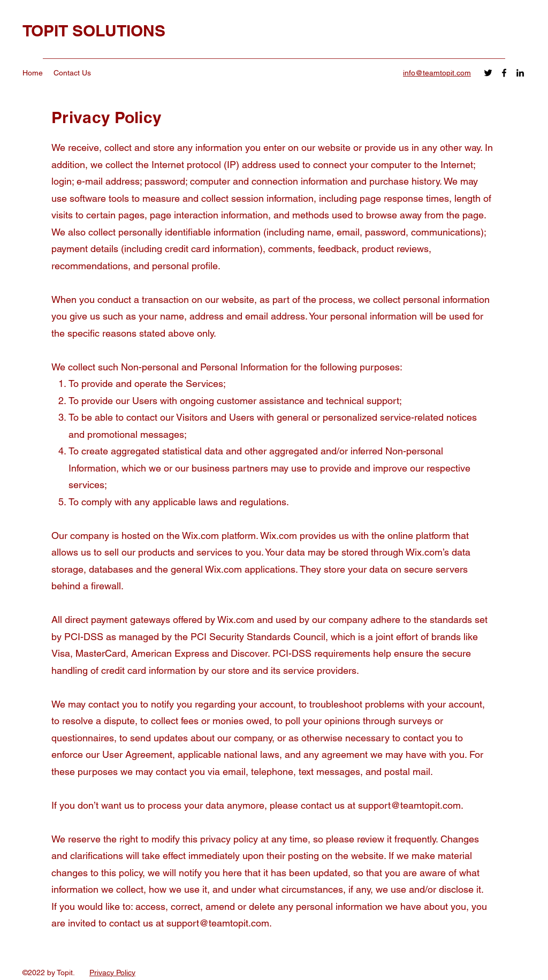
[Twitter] (488, 73)
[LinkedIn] (520, 73)
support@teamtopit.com (409, 805)
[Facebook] (504, 73)
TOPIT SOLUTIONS (94, 31)
